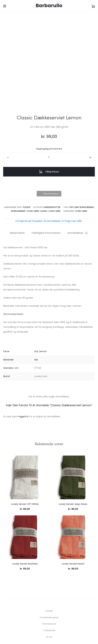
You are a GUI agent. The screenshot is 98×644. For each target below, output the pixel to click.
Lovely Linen (54, 189)
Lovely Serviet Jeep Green (73, 482)
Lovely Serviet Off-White (25, 482)
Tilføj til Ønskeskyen (51, 172)
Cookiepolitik (49, 608)
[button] (8, 135)
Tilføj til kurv (49, 150)
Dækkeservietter (52, 185)
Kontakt (49, 589)
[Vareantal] (49, 135)
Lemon (43, 329)
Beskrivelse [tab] (17, 211)
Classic (44, 189)
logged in (24, 394)
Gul (36, 329)
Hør (36, 338)
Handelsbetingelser (49, 595)
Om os (49, 615)
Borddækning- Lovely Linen (25, 189)
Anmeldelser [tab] (78, 211)
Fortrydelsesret (49, 602)
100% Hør (74, 185)
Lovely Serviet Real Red (25, 542)
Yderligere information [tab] (46, 211)
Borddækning (87, 185)
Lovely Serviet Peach (73, 542)
